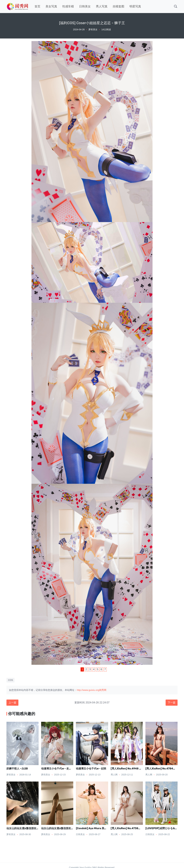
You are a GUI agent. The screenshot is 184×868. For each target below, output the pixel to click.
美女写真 (51, 6)
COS (10, 680)
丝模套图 (118, 6)
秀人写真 (102, 6)
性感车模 (68, 6)
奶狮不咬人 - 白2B (17, 769)
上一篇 (12, 703)
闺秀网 (103, 690)
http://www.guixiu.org (88, 690)
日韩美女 (85, 6)
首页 (37, 6)
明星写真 (135, 6)
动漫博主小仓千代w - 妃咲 (91, 769)
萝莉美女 (93, 29)
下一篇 (172, 703)
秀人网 (114, 775)
